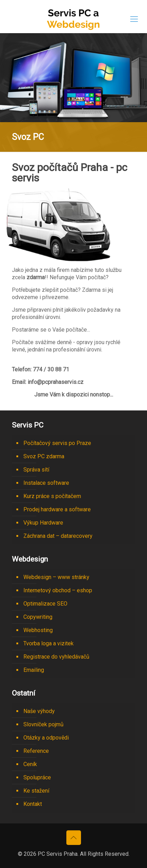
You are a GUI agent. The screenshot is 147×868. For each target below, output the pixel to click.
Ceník (30, 764)
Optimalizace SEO (45, 604)
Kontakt (33, 804)
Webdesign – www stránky (56, 577)
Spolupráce (37, 777)
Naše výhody (39, 711)
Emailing (34, 670)
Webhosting (38, 630)
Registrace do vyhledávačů (56, 657)
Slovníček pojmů (43, 724)
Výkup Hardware (43, 523)
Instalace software (46, 483)
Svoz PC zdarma (44, 456)
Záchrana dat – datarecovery (58, 536)
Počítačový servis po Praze (57, 443)
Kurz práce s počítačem (52, 496)
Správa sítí (36, 470)
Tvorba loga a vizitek (49, 643)
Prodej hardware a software (57, 509)
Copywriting (38, 617)
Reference (36, 751)
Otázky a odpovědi (46, 738)
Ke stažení (36, 791)
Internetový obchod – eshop (58, 590)
